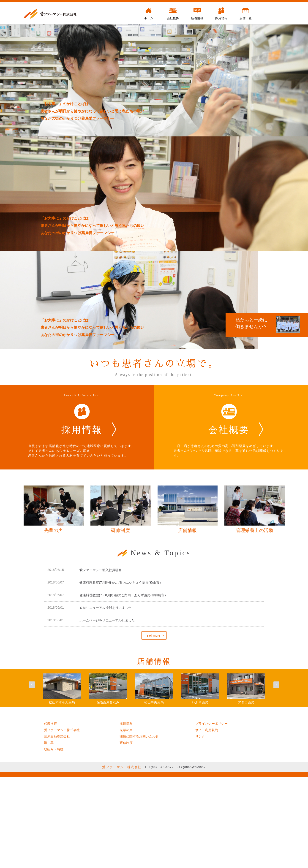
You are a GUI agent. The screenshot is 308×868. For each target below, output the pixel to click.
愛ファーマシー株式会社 (62, 730)
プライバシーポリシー (212, 724)
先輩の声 (126, 730)
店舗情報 (154, 661)
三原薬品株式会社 (57, 736)
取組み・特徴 (54, 749)
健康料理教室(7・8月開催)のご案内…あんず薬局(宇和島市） (124, 595)
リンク (200, 736)
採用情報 (126, 724)
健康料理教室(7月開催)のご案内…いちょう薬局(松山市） (121, 583)
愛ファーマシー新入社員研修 (101, 570)
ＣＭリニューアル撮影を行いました (105, 608)
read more (153, 635)
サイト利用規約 (207, 730)
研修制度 (126, 743)
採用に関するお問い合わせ (139, 736)
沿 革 (49, 743)
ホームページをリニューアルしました (107, 620)
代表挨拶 (50, 724)
